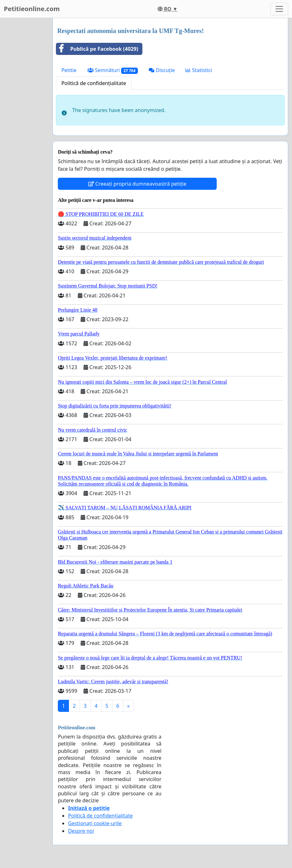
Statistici (199, 70)
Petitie (69, 70)
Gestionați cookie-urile (95, 823)
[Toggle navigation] (279, 9)
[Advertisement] (24, 113)
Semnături (113, 70)
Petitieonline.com (32, 9)
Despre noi (81, 831)
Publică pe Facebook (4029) (97, 49)
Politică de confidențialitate (94, 83)
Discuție (162, 70)
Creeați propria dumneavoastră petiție (137, 184)
